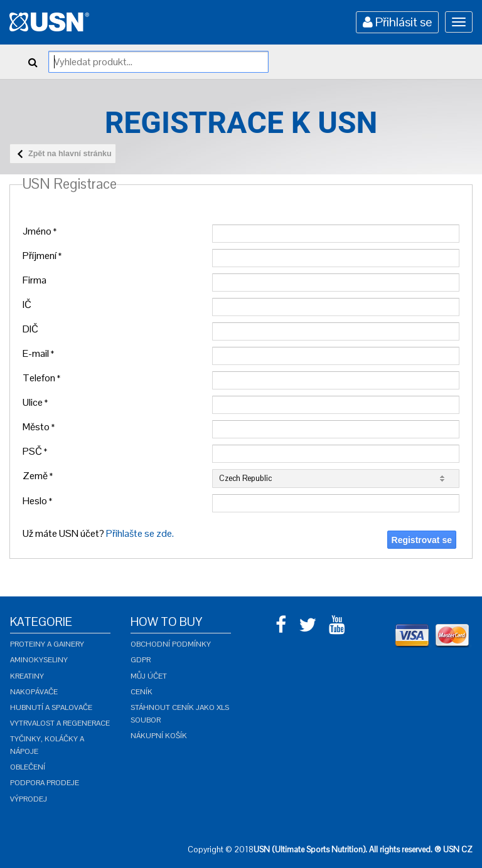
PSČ (35, 451)
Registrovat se (422, 540)
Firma (35, 280)
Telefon (41, 378)
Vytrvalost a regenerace (60, 723)
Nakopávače (34, 692)
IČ (27, 304)
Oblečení (28, 767)
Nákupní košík (159, 736)
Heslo (37, 501)
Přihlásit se (397, 22)
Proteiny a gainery (47, 644)
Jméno (40, 231)
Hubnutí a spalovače (51, 707)
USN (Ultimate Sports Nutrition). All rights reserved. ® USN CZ (363, 849)
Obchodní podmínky (171, 644)
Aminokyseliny (39, 660)
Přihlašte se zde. (140, 533)
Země (38, 476)
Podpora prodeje (45, 783)
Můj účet (149, 676)
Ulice (35, 402)
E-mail (38, 353)
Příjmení (42, 256)
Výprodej (29, 799)
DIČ (30, 329)
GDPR (141, 660)
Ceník (142, 692)
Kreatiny (27, 676)
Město (39, 427)
